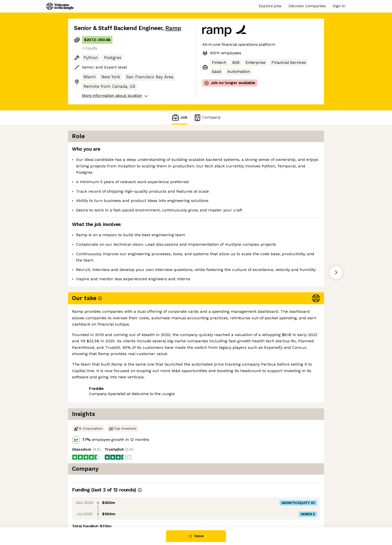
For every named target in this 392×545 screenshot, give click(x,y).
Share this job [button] (88, 356)
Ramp (173, 28)
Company (207, 117)
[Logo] (60, 6)
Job (179, 117)
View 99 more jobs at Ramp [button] (136, 356)
